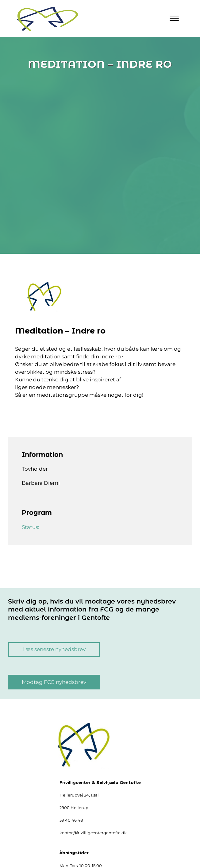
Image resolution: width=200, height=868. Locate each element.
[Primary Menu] (174, 18)
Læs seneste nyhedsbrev (54, 649)
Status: (31, 527)
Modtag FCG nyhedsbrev (54, 682)
